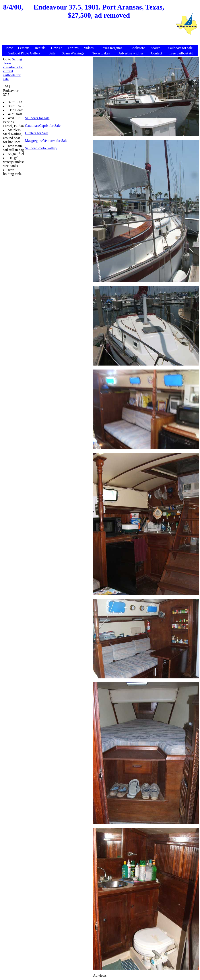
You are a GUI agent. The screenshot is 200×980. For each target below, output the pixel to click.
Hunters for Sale (37, 133)
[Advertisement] (89, 35)
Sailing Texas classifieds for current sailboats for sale (13, 69)
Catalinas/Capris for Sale (43, 126)
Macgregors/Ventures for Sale (46, 141)
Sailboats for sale (37, 118)
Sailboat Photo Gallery (41, 148)
